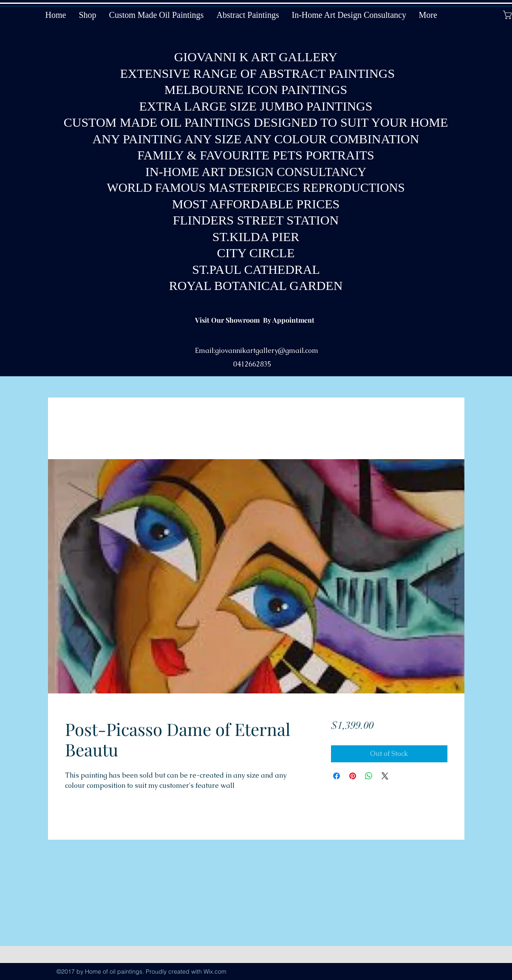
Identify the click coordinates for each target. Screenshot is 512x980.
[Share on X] (385, 776)
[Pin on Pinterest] (353, 776)
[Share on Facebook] (337, 776)
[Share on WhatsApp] (369, 776)
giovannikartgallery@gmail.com (267, 351)
